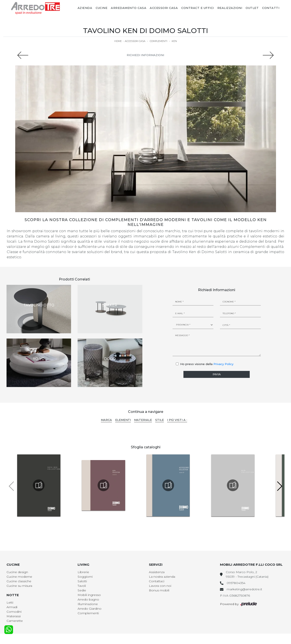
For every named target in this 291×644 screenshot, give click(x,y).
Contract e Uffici (198, 8)
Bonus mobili (159, 590)
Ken (174, 41)
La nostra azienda (162, 577)
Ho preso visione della (207, 364)
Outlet (252, 8)
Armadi (12, 607)
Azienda (85, 8)
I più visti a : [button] (177, 420)
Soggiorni (85, 577)
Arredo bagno (88, 599)
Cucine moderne (19, 577)
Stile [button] (160, 420)
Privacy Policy (223, 364)
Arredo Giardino (90, 609)
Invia (217, 374)
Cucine (101, 8)
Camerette (15, 621)
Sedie (82, 590)
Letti (10, 602)
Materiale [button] (143, 420)
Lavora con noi (160, 586)
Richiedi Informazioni (145, 55)
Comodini (14, 612)
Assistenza (157, 572)
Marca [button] (106, 420)
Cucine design (17, 572)
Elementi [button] (123, 420)
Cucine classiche (19, 581)
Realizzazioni (230, 8)
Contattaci (157, 581)
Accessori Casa (164, 8)
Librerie (83, 572)
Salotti (82, 581)
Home (118, 41)
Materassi (14, 616)
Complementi (159, 41)
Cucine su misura (19, 586)
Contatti (271, 8)
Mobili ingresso (89, 595)
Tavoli (82, 586)
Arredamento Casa (129, 8)
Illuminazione (88, 604)
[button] (279, 486)
